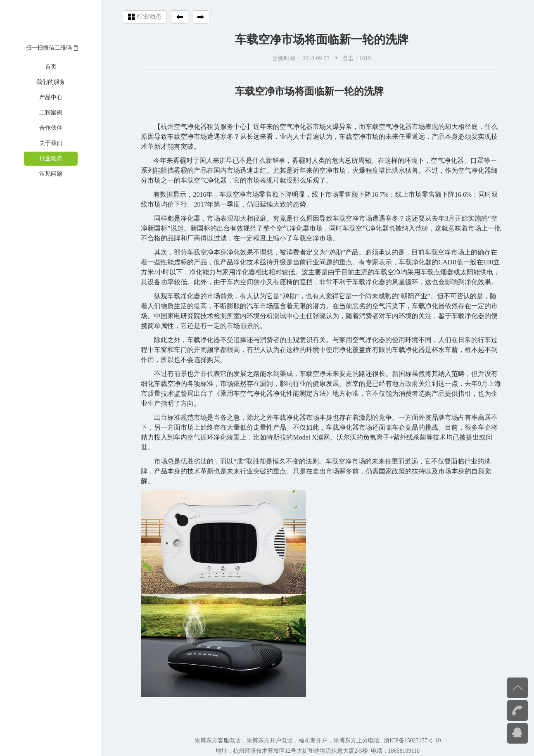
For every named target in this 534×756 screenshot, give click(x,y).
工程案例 (51, 113)
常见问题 (51, 174)
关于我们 (51, 143)
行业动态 (51, 158)
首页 (51, 67)
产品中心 (51, 97)
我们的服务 (51, 82)
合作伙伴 (51, 128)
